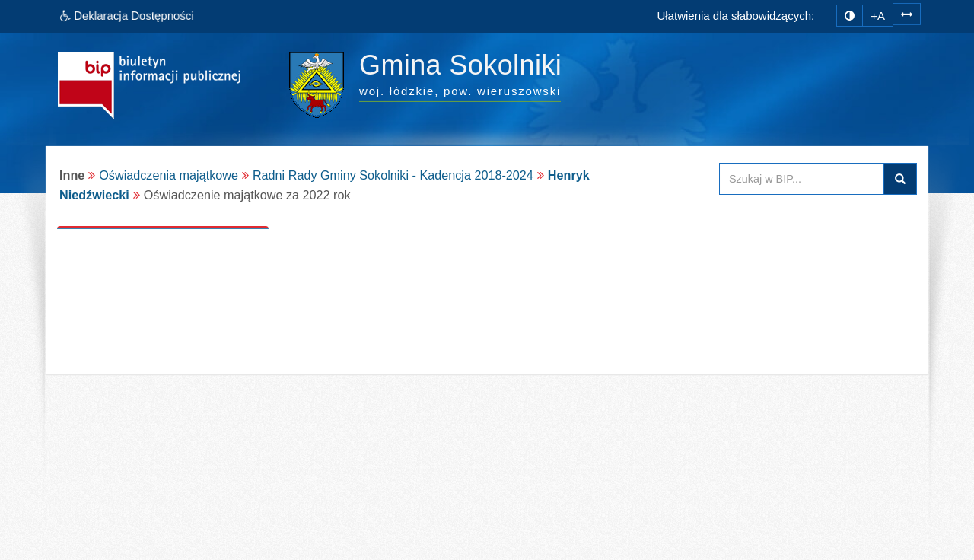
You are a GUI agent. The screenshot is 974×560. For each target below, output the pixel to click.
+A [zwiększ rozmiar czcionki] (878, 16)
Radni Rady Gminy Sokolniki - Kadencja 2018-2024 (393, 175)
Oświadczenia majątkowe (169, 175)
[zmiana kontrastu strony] (850, 16)
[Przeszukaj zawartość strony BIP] (802, 179)
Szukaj (900, 179)
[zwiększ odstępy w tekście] (907, 13)
